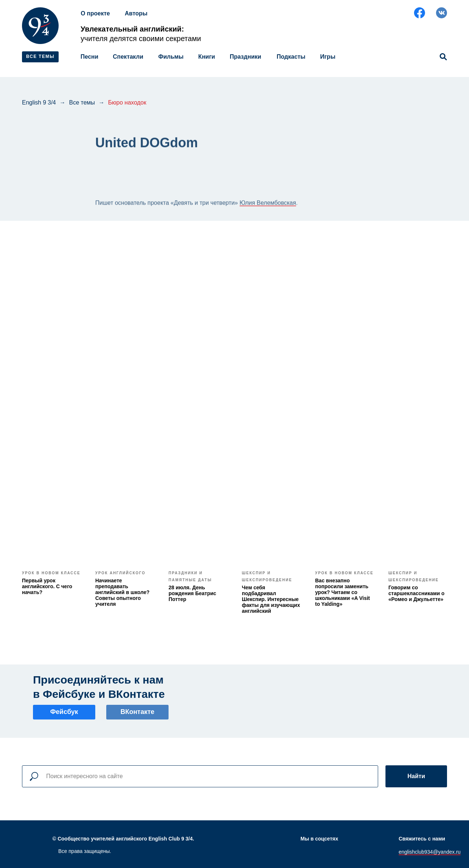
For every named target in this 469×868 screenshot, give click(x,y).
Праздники (245, 57)
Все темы (82, 102)
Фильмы (171, 57)
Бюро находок (127, 102)
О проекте (95, 13)
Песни (90, 57)
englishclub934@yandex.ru (430, 852)
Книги (207, 57)
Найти (416, 776)
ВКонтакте (138, 712)
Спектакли (128, 57)
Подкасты (291, 57)
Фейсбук (64, 712)
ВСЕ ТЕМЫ (40, 56)
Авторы (136, 13)
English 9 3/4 (39, 102)
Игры (328, 57)
